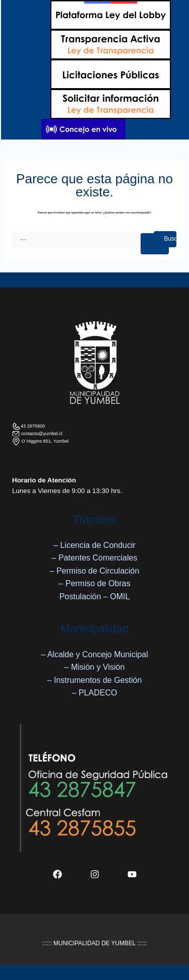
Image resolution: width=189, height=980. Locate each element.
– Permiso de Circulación (95, 571)
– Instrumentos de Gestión (95, 680)
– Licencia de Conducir (94, 545)
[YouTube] (132, 874)
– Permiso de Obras (94, 583)
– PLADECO (95, 693)
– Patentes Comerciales (95, 558)
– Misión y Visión (95, 667)
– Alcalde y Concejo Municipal (94, 654)
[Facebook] (57, 874)
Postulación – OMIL (95, 597)
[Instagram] (95, 874)
